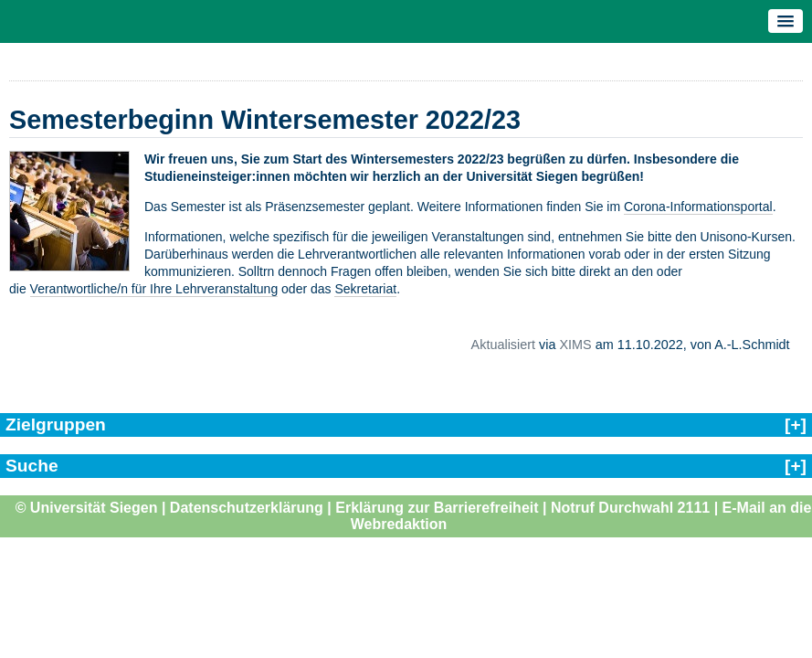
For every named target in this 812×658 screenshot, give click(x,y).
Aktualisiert (503, 345)
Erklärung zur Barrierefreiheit (437, 508)
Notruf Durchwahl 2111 (630, 508)
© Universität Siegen (87, 508)
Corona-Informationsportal (698, 207)
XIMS (575, 345)
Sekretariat (365, 289)
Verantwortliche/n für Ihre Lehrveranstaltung (154, 289)
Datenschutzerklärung (247, 508)
